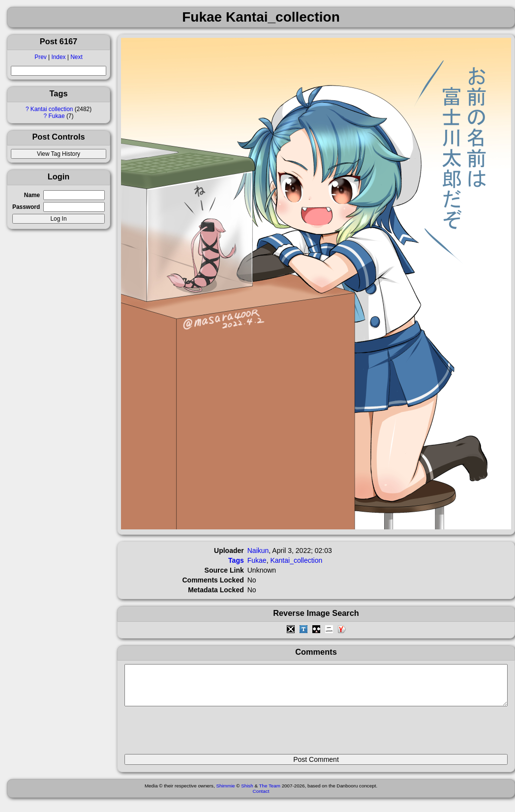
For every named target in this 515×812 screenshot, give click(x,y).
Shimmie (225, 793)
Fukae (57, 116)
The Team (270, 793)
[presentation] (199, 734)
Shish (247, 793)
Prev (40, 57)
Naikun (258, 551)
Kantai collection (52, 109)
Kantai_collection (296, 560)
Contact (261, 798)
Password (26, 207)
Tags (236, 560)
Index (58, 57)
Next (76, 57)
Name (32, 195)
